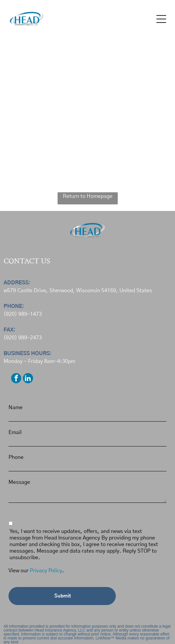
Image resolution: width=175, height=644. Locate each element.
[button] (161, 19)
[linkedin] (28, 379)
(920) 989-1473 (23, 314)
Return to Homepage (88, 196)
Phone (16, 457)
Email (15, 432)
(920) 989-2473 (23, 338)
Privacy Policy (46, 571)
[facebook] (16, 379)
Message (19, 482)
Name (16, 407)
